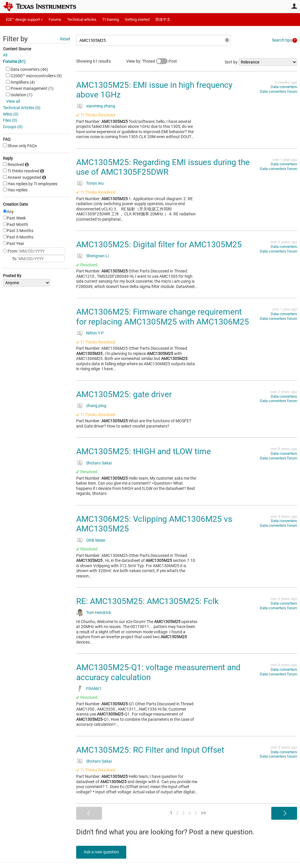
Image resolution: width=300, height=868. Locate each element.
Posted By (12, 276)
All (5, 55)
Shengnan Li (97, 256)
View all (13, 101)
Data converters (284, 87)
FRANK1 (94, 689)
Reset (65, 39)
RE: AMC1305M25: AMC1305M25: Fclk (147, 601)
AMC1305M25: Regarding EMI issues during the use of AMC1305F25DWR (163, 167)
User (294, 6)
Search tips (282, 40)
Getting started (137, 19)
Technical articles (82, 19)
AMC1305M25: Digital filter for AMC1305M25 (159, 245)
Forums (55, 19)
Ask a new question (103, 852)
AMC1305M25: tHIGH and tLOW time (144, 451)
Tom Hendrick (99, 613)
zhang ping (96, 406)
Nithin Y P (95, 333)
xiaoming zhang (101, 106)
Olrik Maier (96, 540)
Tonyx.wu (95, 183)
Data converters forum (278, 91)
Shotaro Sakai (99, 463)
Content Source (17, 49)
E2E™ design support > (24, 19)
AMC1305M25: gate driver (124, 394)
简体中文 (163, 19)
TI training (111, 19)
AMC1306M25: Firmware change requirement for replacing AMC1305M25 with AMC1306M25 (163, 317)
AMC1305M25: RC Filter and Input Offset (150, 750)
